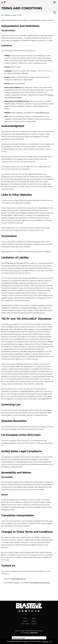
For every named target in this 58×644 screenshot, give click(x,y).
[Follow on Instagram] (19, 611)
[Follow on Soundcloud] (35, 611)
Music (25, 618)
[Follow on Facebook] (29, 611)
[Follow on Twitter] (39, 611)
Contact (34, 624)
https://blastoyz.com (42, 113)
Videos (25, 621)
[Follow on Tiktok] (32, 611)
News (34, 618)
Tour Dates (25, 624)
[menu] (55, 2)
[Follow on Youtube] (26, 611)
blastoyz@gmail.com (18, 579)
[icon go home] (4, 2)
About (34, 621)
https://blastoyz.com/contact (40, 583)
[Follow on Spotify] (23, 611)
